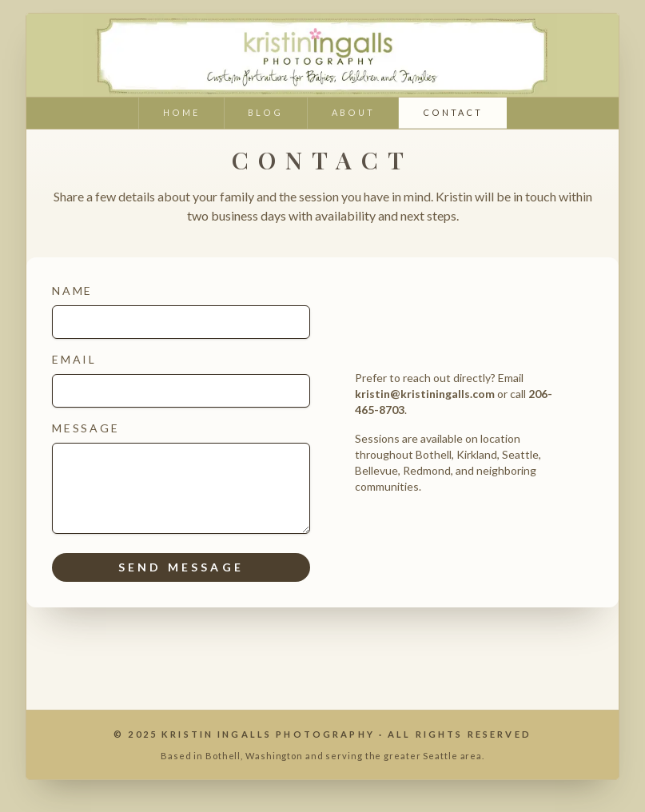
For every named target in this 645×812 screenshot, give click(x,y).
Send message (181, 567)
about (353, 112)
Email (181, 380)
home (181, 112)
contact (453, 112)
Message (181, 478)
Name (181, 311)
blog (265, 112)
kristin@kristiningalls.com (425, 394)
